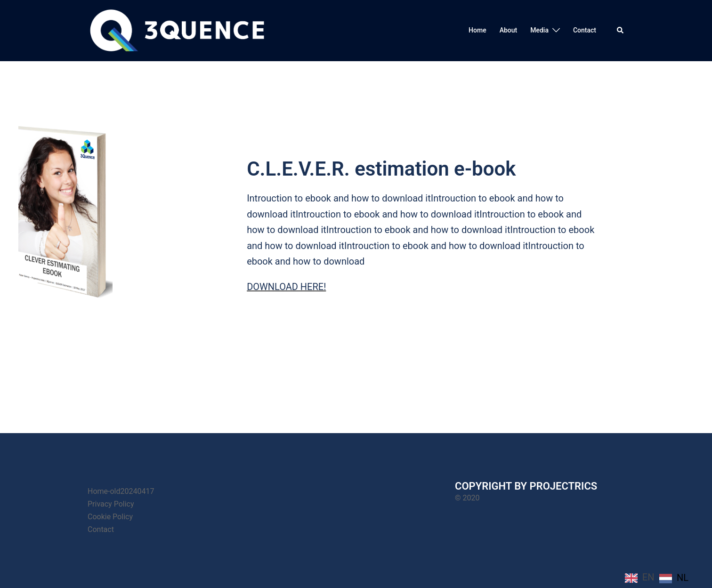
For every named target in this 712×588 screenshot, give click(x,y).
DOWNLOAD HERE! (286, 287)
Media (539, 30)
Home (477, 30)
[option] (674, 578)
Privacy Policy (111, 504)
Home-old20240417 (121, 491)
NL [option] (683, 578)
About (509, 30)
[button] (621, 31)
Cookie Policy (110, 517)
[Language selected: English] (659, 577)
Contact (585, 30)
